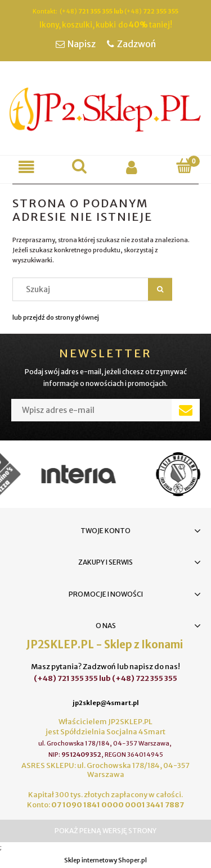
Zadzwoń (136, 44)
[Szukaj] (79, 166)
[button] (26, 167)
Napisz (82, 44)
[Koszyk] (185, 166)
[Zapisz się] (186, 410)
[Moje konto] (132, 167)
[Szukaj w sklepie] (83, 289)
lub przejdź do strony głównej (56, 317)
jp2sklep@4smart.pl (106, 703)
